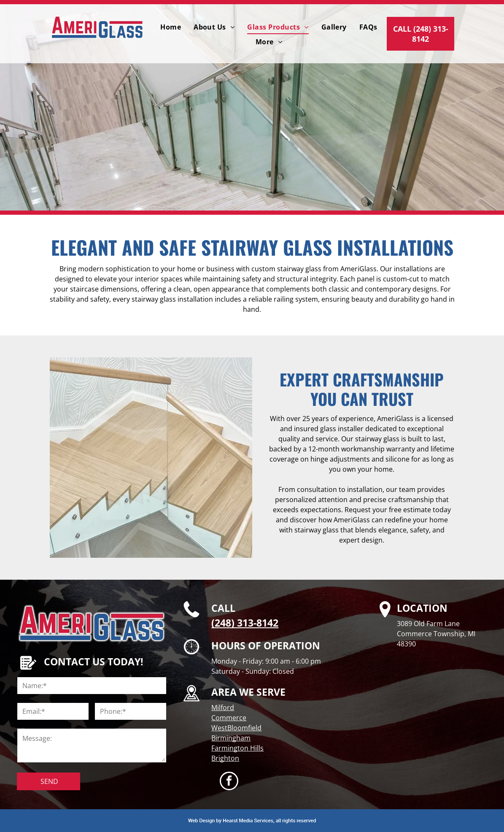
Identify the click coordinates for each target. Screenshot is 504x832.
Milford (223, 708)
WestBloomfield (236, 728)
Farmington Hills (237, 748)
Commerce (229, 718)
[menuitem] (171, 27)
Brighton (225, 758)
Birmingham (231, 738)
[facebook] (229, 782)
